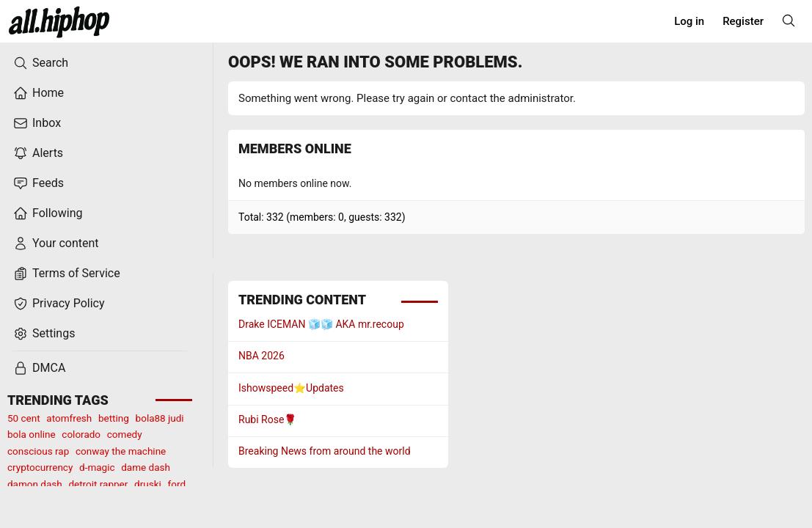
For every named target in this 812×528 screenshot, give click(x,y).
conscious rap (38, 451)
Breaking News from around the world (325, 451)
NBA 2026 (261, 356)
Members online (295, 148)
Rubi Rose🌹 (267, 419)
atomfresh (69, 418)
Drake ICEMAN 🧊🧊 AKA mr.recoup (321, 324)
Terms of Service (67, 274)
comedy (125, 434)
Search (41, 63)
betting (114, 418)
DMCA (39, 368)
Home (39, 93)
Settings (44, 334)
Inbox (37, 123)
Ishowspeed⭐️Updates (291, 388)
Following (48, 213)
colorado (81, 434)
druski (148, 484)
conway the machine (121, 451)
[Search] (789, 21)
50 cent (24, 418)
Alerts (38, 153)
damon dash (35, 484)
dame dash (146, 467)
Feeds (39, 183)
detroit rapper (98, 484)
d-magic (97, 467)
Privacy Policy (59, 304)
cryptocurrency (40, 467)
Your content (56, 243)
